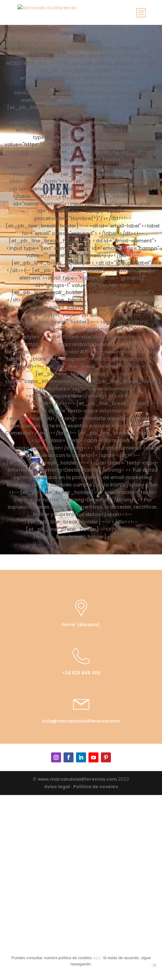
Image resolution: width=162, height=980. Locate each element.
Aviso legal (57, 787)
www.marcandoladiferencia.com (77, 779)
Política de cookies (96, 787)
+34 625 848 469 (81, 673)
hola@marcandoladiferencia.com (81, 721)
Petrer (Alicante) (81, 625)
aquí (97, 958)
